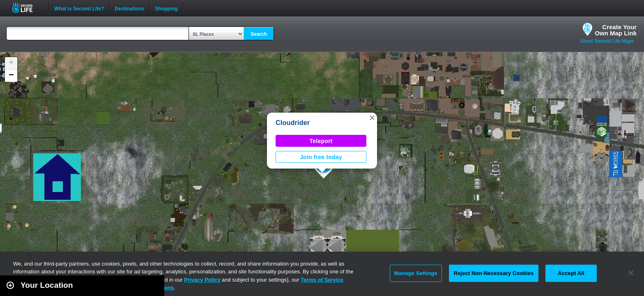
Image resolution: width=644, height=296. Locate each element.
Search (259, 34)
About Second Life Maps (607, 41)
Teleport (321, 141)
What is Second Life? (79, 8)
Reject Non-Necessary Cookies (493, 273)
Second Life (27, 8)
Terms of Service (322, 280)
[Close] (631, 273)
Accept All (571, 273)
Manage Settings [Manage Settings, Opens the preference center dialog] (416, 273)
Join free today (321, 157)
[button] (372, 118)
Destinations (129, 8)
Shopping (166, 8)
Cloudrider (293, 123)
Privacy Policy (202, 280)
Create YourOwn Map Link (616, 30)
